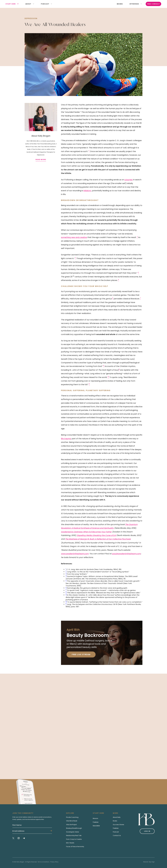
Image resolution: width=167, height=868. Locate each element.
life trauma (66, 439)
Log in (147, 831)
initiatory (87, 191)
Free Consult (153, 4)
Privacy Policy (54, 862)
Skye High (152, 862)
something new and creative (74, 237)
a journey (129, 180)
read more (41, 160)
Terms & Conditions (44, 862)
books (120, 4)
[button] (11, 4)
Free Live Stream (81, 654)
